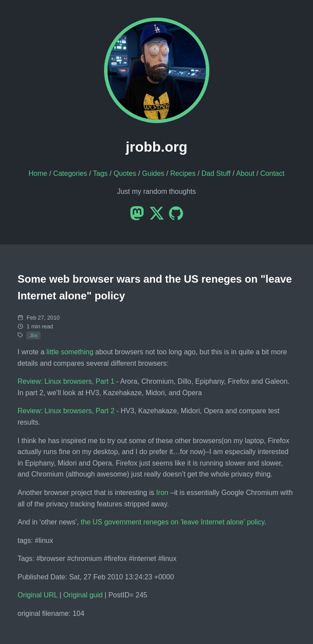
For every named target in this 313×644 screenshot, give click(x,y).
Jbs (33, 335)
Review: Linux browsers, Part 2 (66, 411)
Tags (101, 173)
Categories (70, 173)
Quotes (125, 173)
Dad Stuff (216, 173)
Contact (272, 173)
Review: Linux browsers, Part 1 (66, 381)
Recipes (183, 173)
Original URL (38, 595)
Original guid (83, 595)
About (245, 173)
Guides (153, 173)
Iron (162, 493)
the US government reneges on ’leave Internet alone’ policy (173, 522)
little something (70, 352)
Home (38, 173)
